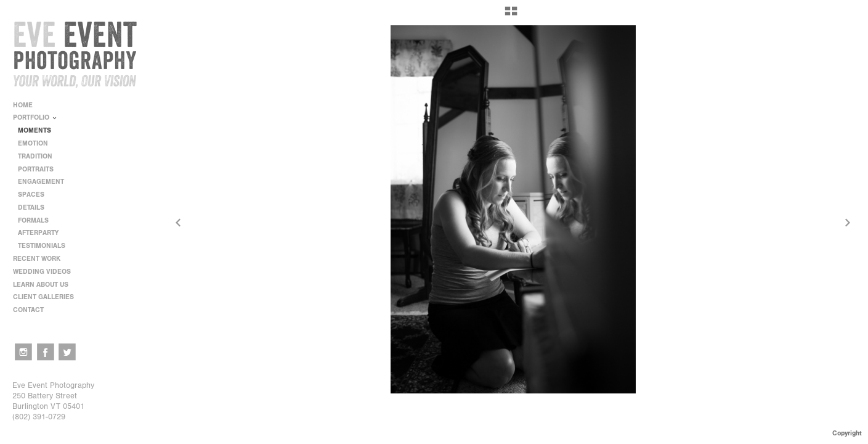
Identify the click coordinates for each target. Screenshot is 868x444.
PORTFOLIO (35, 117)
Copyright (847, 433)
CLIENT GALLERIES (43, 297)
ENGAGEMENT (41, 182)
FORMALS (33, 220)
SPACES (31, 195)
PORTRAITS (36, 169)
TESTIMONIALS (42, 246)
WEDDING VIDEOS (42, 272)
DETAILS (31, 208)
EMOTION (33, 143)
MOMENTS (34, 130)
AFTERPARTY (38, 233)
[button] (511, 15)
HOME (23, 105)
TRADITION (35, 156)
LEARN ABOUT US (45, 285)
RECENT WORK (41, 259)
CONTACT (28, 310)
